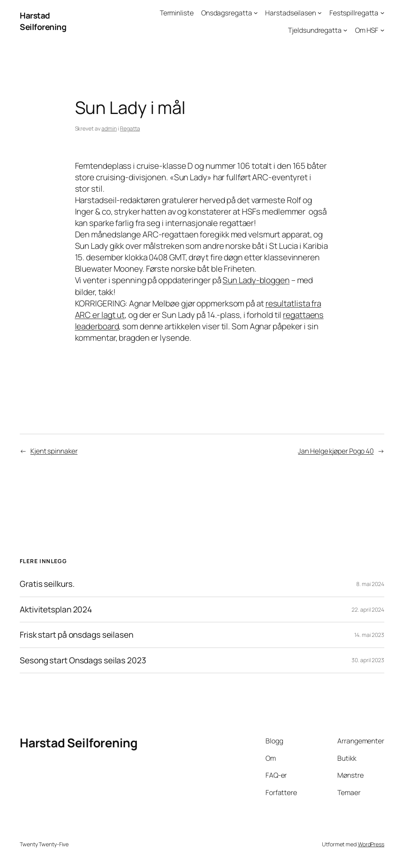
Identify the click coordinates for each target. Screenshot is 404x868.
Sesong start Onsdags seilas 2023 (83, 660)
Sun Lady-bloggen (256, 280)
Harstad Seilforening (43, 21)
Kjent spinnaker (54, 451)
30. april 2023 (368, 660)
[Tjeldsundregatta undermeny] (345, 30)
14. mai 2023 (369, 635)
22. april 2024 (368, 609)
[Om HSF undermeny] (382, 30)
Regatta (130, 128)
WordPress (371, 844)
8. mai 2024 (370, 584)
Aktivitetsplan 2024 (56, 609)
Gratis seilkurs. (47, 584)
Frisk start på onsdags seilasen (77, 635)
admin (109, 128)
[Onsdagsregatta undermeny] (256, 13)
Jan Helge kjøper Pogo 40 (336, 451)
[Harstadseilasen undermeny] (320, 13)
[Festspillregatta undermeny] (382, 13)
